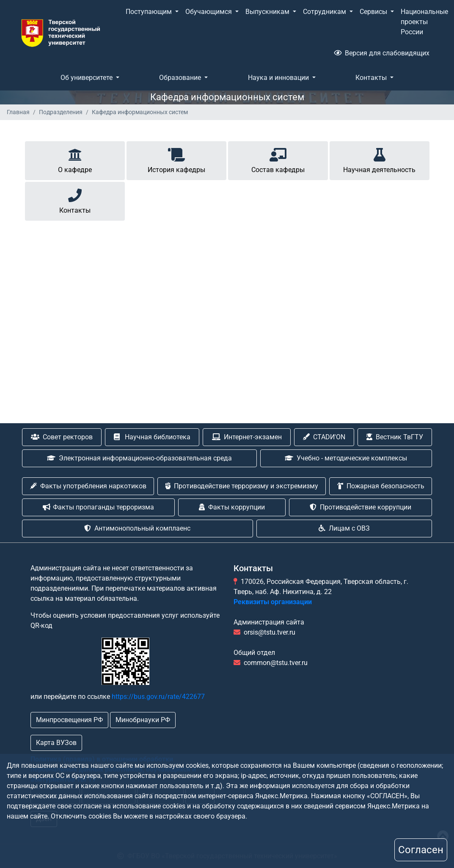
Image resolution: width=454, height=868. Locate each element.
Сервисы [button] (374, 12)
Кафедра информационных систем (140, 112)
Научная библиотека (152, 437)
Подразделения (61, 112)
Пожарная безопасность (381, 486)
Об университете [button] (87, 78)
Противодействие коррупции (360, 507)
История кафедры (176, 159)
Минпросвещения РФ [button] (69, 720)
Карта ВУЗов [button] (56, 743)
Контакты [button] (372, 78)
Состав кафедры (278, 159)
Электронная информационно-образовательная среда (139, 458)
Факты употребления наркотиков (88, 486)
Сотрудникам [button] (325, 12)
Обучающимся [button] (209, 12)
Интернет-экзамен (247, 437)
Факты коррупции (232, 507)
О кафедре (75, 159)
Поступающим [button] (150, 12)
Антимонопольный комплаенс (137, 528)
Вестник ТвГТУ (395, 437)
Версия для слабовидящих (382, 53)
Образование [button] (181, 78)
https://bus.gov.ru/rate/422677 (158, 697)
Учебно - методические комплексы (346, 458)
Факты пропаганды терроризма (98, 507)
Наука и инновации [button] (279, 78)
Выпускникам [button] (268, 12)
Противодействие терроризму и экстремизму (242, 486)
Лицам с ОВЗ (344, 528)
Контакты (75, 200)
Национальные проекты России (424, 22)
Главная (18, 112)
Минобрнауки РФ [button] (143, 720)
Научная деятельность (379, 159)
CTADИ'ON (324, 437)
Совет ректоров (62, 437)
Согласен (421, 850)
